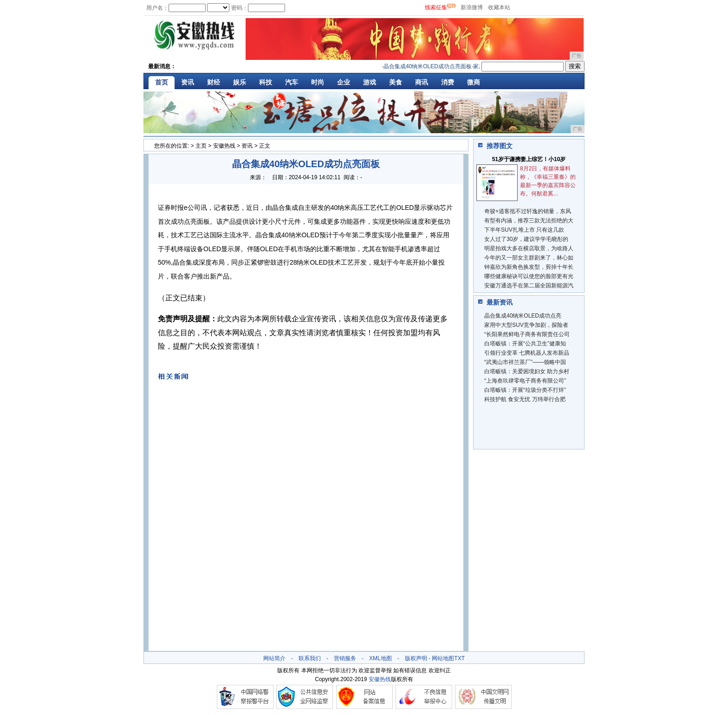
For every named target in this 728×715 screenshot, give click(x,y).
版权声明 (416, 658)
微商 (474, 82)
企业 (344, 82)
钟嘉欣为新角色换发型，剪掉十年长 (529, 267)
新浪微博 (472, 7)
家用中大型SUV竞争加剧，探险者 (526, 325)
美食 (396, 82)
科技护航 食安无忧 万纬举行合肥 (525, 399)
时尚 (318, 82)
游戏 (370, 82)
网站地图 (443, 658)
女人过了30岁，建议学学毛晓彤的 (526, 239)
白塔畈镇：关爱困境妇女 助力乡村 (527, 371)
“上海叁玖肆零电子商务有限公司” (525, 381)
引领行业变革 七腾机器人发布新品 (527, 353)
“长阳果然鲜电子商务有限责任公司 (527, 334)
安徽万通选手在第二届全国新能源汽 (529, 286)
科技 (266, 82)
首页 (162, 82)
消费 (448, 82)
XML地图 (380, 658)
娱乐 (240, 82)
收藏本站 (499, 7)
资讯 (188, 82)
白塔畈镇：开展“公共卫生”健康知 (525, 344)
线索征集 (436, 7)
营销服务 (345, 658)
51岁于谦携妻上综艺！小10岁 (529, 159)
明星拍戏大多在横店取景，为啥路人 (529, 248)
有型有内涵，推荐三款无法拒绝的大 (529, 221)
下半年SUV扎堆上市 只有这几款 (524, 230)
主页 (201, 146)
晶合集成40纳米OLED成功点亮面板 (430, 66)
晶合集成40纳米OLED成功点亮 (523, 316)
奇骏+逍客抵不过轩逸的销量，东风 (528, 211)
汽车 (292, 82)
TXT (459, 658)
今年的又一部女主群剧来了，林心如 (529, 258)
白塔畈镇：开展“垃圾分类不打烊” (525, 390)
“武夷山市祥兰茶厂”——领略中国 (525, 362)
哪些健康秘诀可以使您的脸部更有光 (529, 276)
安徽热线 (224, 146)
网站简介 (274, 658)
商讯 (422, 82)
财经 (214, 82)
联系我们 (310, 658)
